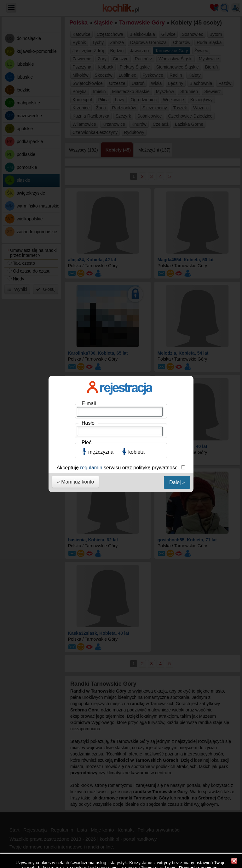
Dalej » (177, 172)
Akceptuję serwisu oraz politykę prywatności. (119, 157)
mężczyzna (101, 142)
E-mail (89, 93)
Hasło (88, 113)
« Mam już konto (75, 171)
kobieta (136, 142)
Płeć (86, 132)
